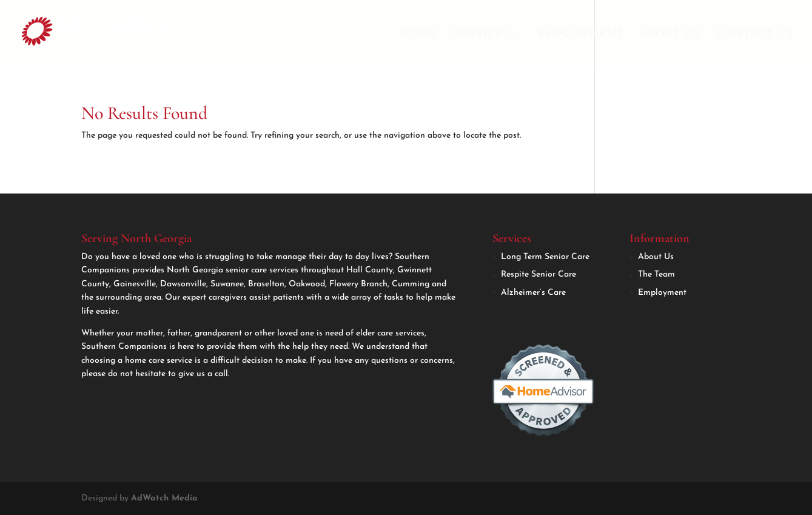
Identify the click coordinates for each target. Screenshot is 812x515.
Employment (581, 35)
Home (418, 35)
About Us (669, 35)
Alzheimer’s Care (533, 293)
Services (482, 35)
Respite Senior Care (539, 274)
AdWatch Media (164, 498)
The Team (656, 274)
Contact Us (754, 35)
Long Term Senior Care (545, 257)
